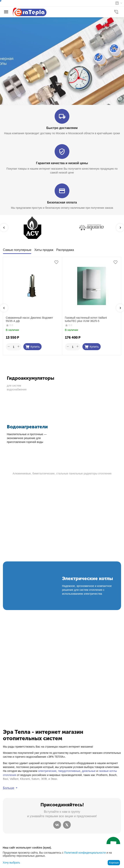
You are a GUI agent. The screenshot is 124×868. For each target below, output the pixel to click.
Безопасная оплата (62, 202)
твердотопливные (69, 771)
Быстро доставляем (62, 128)
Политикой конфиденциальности (85, 853)
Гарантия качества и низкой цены (62, 163)
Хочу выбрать (11, 863)
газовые (104, 771)
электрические (47, 771)
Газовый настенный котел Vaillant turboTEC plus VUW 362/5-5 (86, 319)
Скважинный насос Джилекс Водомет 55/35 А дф (29, 319)
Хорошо (114, 863)
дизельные (89, 771)
